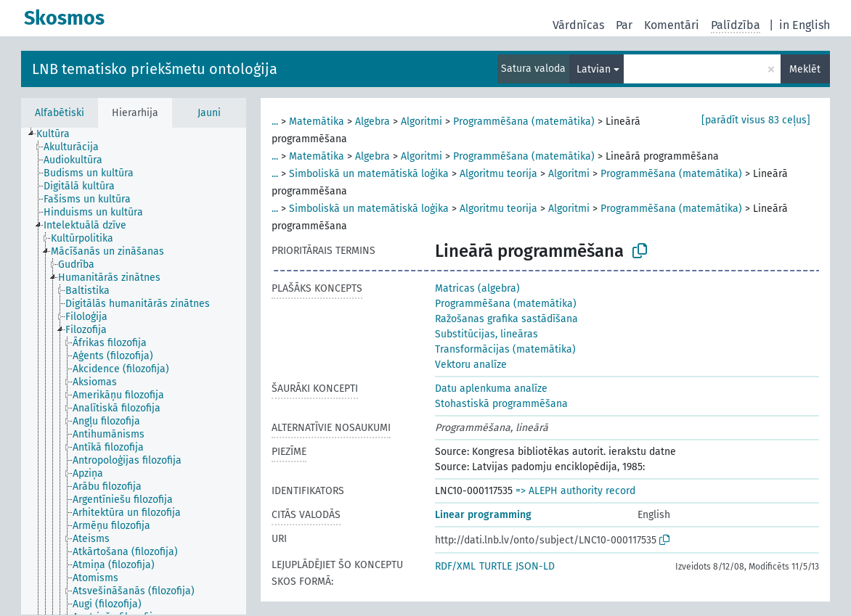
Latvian (594, 69)
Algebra (372, 122)
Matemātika (317, 122)
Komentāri (672, 25)
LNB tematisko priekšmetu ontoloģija (155, 69)
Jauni (209, 113)
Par (624, 25)
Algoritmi (422, 122)
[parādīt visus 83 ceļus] (756, 120)
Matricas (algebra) (477, 288)
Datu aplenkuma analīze (491, 389)
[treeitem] (59, 134)
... (275, 122)
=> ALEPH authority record (575, 491)
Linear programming (483, 515)
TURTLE (496, 566)
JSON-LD (535, 566)
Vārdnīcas (578, 25)
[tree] (134, 371)
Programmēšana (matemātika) (524, 122)
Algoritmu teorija (498, 174)
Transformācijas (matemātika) (505, 349)
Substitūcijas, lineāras (486, 334)
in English (805, 25)
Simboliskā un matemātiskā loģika (369, 174)
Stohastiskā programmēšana (501, 404)
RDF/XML (455, 566)
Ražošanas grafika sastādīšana (506, 319)
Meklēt (805, 69)
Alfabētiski (60, 113)
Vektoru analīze (471, 365)
